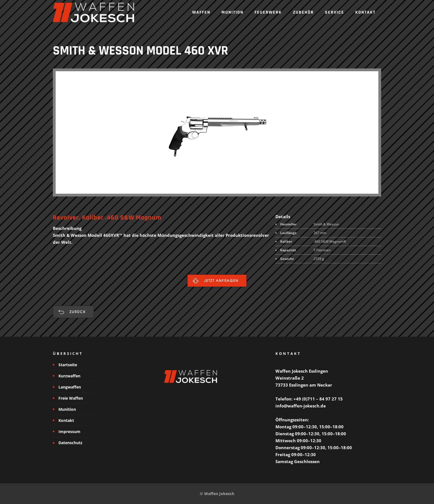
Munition (232, 12)
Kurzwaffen (69, 376)
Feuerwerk (268, 12)
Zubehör (303, 12)
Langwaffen (70, 387)
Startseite (68, 365)
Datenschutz (70, 443)
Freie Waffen (71, 398)
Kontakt (365, 12)
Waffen (201, 12)
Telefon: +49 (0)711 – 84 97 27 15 (309, 399)
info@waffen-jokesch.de (301, 406)
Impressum (69, 432)
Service (335, 12)
